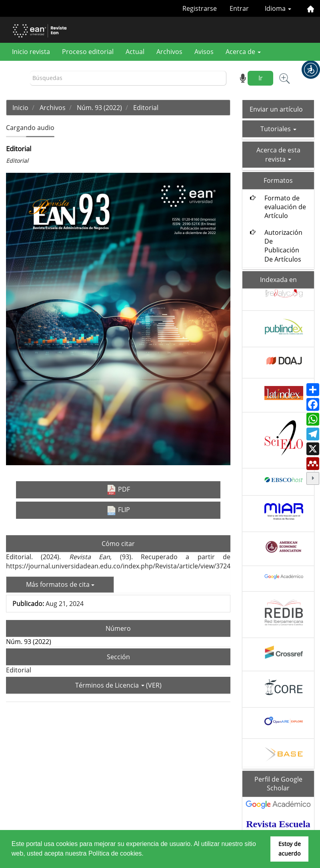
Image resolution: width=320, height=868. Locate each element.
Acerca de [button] (243, 52)
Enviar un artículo (276, 109)
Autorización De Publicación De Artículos (283, 246)
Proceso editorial (88, 52)
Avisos (204, 52)
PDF (118, 490)
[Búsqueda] (128, 78)
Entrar (239, 8)
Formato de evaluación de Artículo (285, 207)
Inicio (20, 108)
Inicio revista (31, 52)
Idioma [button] (278, 8)
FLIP (118, 510)
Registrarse (200, 8)
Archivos (169, 52)
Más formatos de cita (60, 584)
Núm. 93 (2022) (99, 108)
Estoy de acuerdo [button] (290, 849)
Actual (135, 52)
